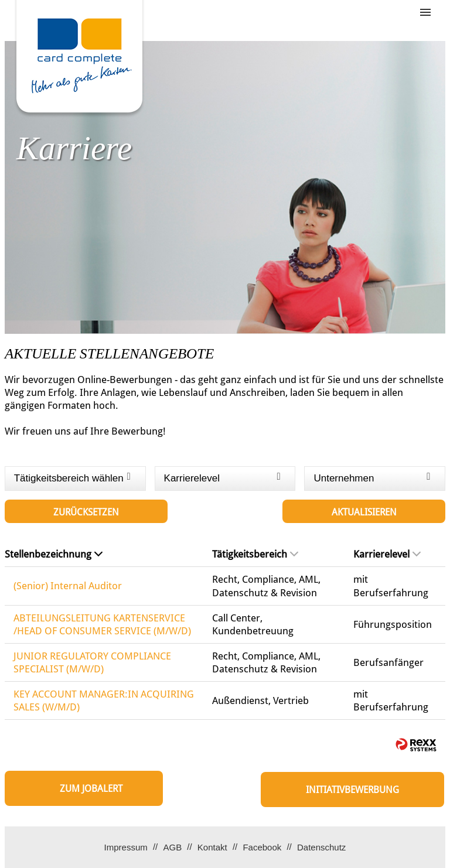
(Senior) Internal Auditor (68, 586)
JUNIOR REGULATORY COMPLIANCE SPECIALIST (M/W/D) (92, 662)
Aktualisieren (364, 512)
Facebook (262, 847)
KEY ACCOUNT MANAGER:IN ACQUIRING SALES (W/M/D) (104, 700)
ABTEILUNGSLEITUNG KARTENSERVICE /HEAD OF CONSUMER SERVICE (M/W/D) (102, 624)
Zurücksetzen (86, 512)
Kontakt (212, 847)
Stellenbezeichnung (54, 554)
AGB (172, 847)
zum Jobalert (91, 789)
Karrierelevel (387, 554)
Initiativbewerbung (352, 790)
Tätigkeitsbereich (255, 554)
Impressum (126, 847)
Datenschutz (321, 847)
